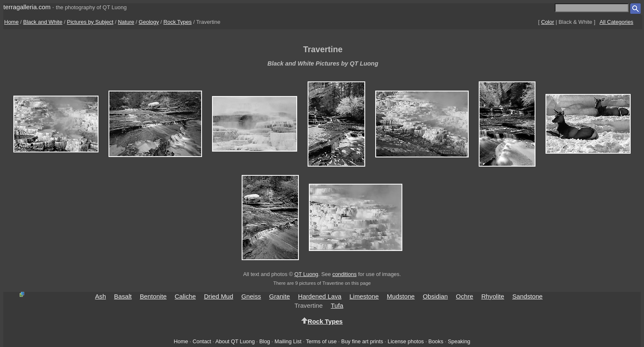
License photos (406, 341)
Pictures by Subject (90, 22)
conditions (344, 274)
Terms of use (321, 341)
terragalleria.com (27, 7)
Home (11, 22)
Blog (265, 341)
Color (548, 22)
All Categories (616, 22)
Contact (202, 341)
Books (436, 341)
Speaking (459, 341)
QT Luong (306, 274)
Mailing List (288, 341)
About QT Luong (235, 341)
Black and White (43, 22)
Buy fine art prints (362, 341)
